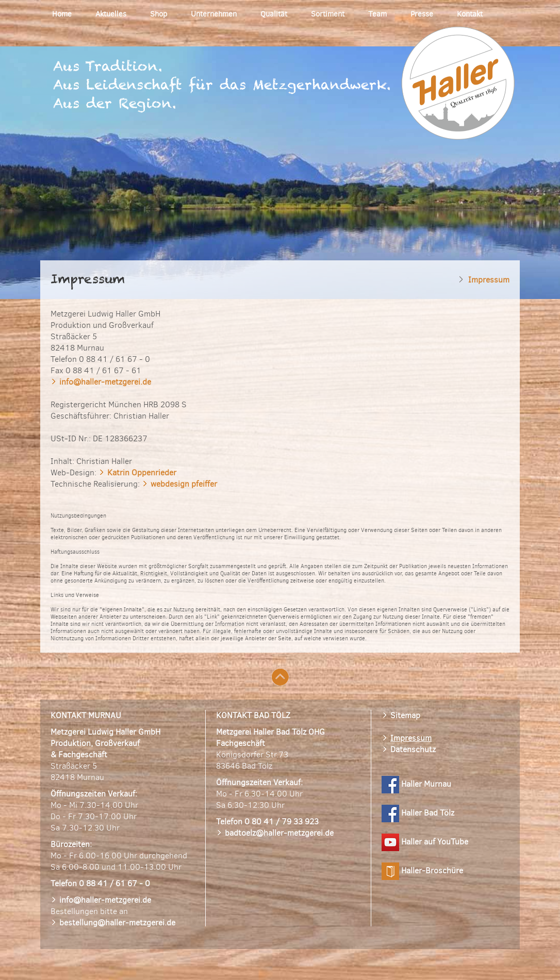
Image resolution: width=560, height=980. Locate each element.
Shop (159, 14)
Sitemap (405, 715)
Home (62, 14)
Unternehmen (214, 14)
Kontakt (470, 14)
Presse (422, 14)
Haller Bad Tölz (418, 813)
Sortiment (328, 14)
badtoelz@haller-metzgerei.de (279, 833)
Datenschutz (413, 749)
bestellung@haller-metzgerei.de (117, 923)
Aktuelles (111, 14)
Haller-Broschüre (422, 870)
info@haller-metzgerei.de (105, 382)
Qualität (274, 14)
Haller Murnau (416, 784)
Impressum (411, 738)
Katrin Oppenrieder (142, 472)
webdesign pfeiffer (184, 484)
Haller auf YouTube (425, 842)
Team (377, 14)
